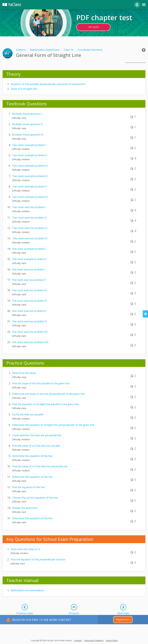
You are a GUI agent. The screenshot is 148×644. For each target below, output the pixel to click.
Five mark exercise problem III (29, 290)
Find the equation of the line (28, 487)
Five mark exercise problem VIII (30, 342)
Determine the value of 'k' (26, 549)
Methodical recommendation (27, 590)
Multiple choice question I (27, 114)
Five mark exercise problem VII (30, 332)
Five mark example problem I (29, 249)
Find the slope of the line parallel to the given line (41, 383)
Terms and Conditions (94, 641)
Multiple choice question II (27, 124)
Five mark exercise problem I (29, 269)
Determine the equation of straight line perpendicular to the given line (53, 425)
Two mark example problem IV (30, 176)
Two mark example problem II (30, 155)
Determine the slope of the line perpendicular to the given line (48, 394)
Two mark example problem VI (30, 197)
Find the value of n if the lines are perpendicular (40, 466)
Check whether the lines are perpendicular (37, 435)
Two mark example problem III (30, 166)
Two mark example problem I (29, 145)
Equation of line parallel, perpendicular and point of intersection (48, 84)
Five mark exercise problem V (29, 311)
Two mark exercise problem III (30, 228)
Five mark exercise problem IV (29, 301)
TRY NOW (93, 27)
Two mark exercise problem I (29, 207)
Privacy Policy (112, 641)
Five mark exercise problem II (29, 280)
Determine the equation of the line (32, 456)
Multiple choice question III (28, 135)
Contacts (78, 641)
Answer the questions (25, 508)
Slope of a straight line (24, 89)
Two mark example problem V (30, 186)
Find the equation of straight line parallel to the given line (46, 404)
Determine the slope (24, 373)
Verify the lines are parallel (28, 414)
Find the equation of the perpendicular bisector (38, 559)
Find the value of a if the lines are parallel (36, 446)
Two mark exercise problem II (29, 218)
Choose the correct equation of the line (35, 498)
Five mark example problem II (29, 259)
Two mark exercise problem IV (30, 238)
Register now (123, 620)
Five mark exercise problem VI (29, 321)
